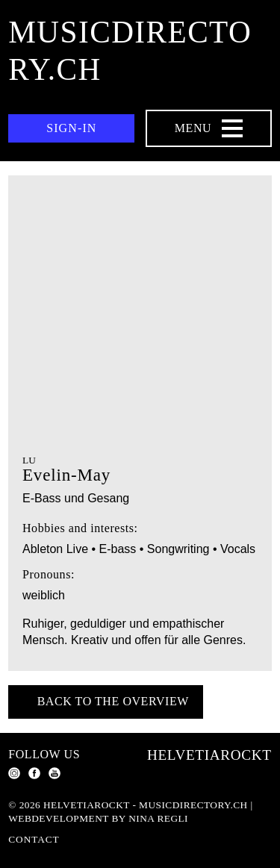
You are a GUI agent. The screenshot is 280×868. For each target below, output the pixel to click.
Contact (34, 839)
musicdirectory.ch (130, 51)
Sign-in (71, 128)
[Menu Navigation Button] (209, 128)
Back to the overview (113, 701)
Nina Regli (158, 818)
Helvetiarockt (209, 755)
